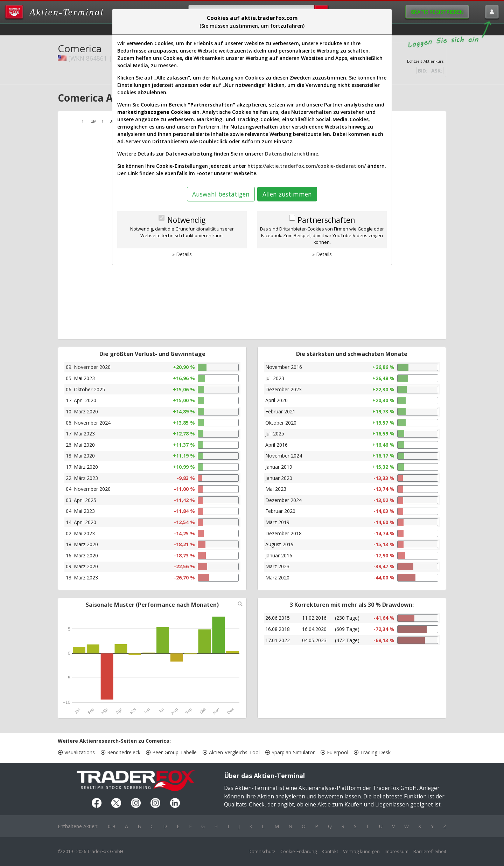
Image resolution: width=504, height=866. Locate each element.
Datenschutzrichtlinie (292, 154)
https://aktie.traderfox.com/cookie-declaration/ (307, 166)
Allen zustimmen (287, 194)
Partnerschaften (326, 220)
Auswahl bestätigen (221, 194)
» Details (182, 254)
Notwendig (186, 220)
